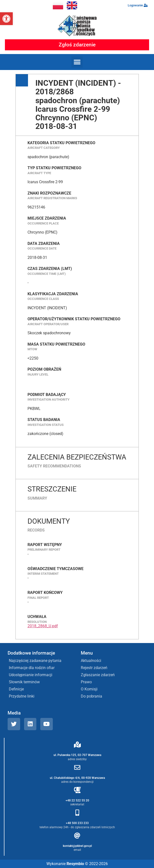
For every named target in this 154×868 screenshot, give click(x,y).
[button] (6, 19)
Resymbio (75, 864)
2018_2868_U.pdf (43, 626)
